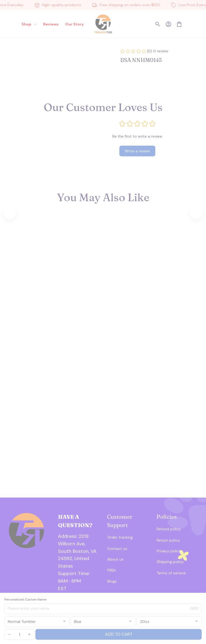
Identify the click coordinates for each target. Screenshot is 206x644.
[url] (79, 577)
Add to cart (119, 634)
